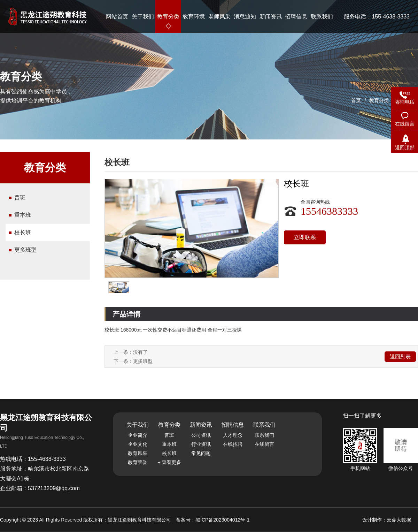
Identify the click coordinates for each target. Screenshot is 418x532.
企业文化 (138, 444)
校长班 (23, 232)
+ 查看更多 (169, 462)
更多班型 (25, 250)
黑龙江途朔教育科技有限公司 (140, 520)
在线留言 (264, 444)
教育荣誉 (138, 462)
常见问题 (201, 453)
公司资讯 (201, 435)
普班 (20, 197)
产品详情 (126, 314)
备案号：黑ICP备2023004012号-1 (213, 520)
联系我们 (264, 435)
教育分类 (379, 100)
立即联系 (305, 237)
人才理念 (233, 435)
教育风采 (138, 453)
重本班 (23, 215)
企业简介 (138, 435)
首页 (356, 100)
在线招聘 (233, 444)
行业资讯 (201, 444)
